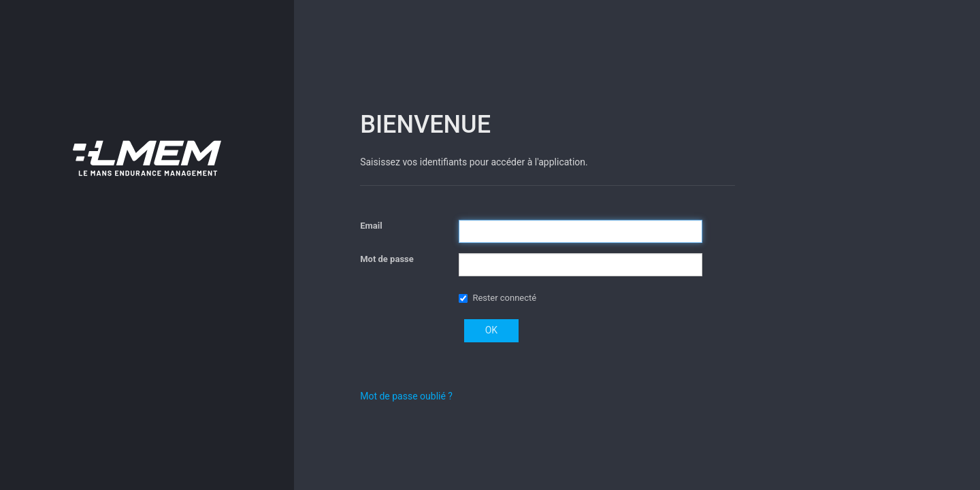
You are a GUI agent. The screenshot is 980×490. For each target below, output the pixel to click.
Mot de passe (387, 259)
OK (491, 330)
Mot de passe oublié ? (406, 396)
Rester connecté (504, 298)
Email (371, 226)
